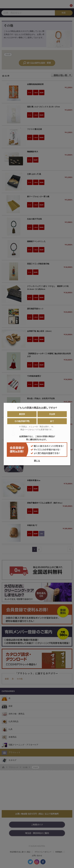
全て (52, 421)
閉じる (37, 461)
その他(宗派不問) (22, 421)
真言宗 (22, 414)
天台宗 (52, 414)
